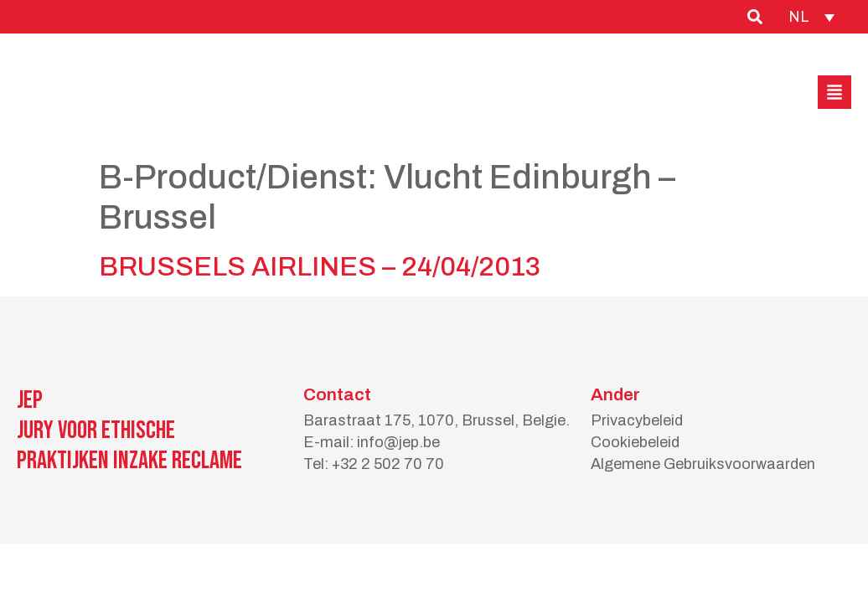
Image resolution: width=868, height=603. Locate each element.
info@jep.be (398, 442)
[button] (834, 92)
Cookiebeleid (635, 442)
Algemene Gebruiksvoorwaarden (703, 464)
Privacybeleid (637, 420)
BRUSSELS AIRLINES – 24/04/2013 (320, 267)
